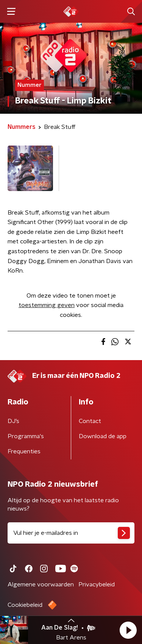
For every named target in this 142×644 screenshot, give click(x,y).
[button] (128, 630)
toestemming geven (47, 305)
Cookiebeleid (25, 605)
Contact (90, 421)
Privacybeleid (97, 584)
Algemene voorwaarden (41, 584)
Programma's (26, 436)
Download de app (103, 436)
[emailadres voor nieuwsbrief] (71, 533)
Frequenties (24, 451)
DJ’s (13, 421)
